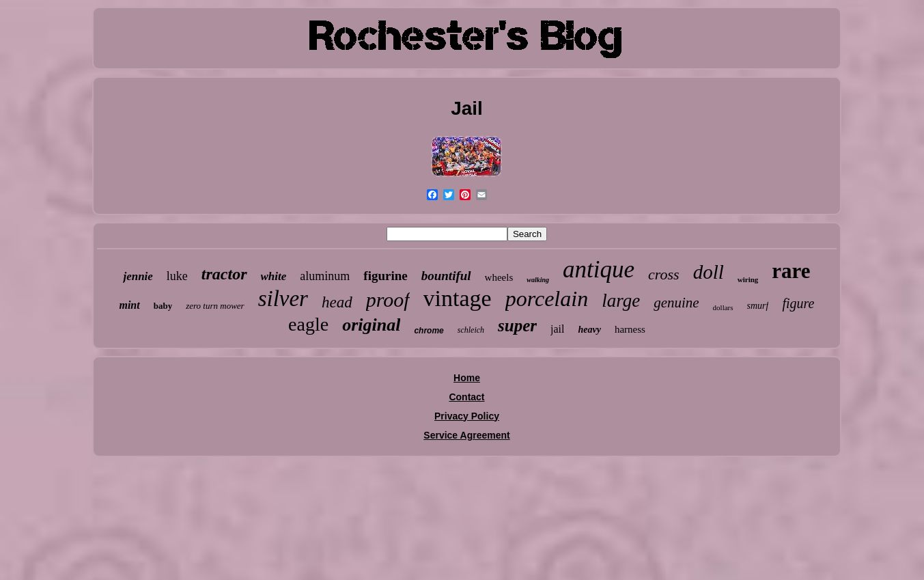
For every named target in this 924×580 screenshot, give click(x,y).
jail (557, 329)
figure (798, 303)
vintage (458, 298)
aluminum (325, 276)
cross (664, 274)
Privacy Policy (467, 416)
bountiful (446, 276)
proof (388, 300)
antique (599, 270)
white (274, 276)
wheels (499, 277)
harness (630, 329)
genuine (676, 303)
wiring (748, 279)
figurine (385, 276)
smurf (758, 306)
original (371, 325)
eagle (308, 324)
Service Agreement (466, 435)
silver (283, 299)
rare (791, 271)
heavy (589, 330)
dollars (723, 307)
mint (129, 305)
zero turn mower (215, 306)
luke (177, 276)
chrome (429, 331)
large (621, 301)
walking (538, 280)
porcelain (547, 299)
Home (467, 378)
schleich (471, 330)
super (517, 326)
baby (163, 306)
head (337, 302)
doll (709, 272)
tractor (224, 274)
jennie (138, 276)
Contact (466, 397)
